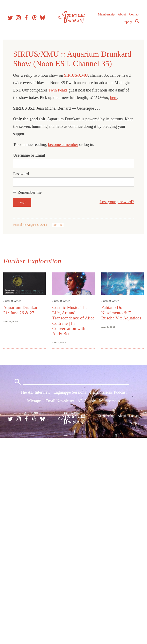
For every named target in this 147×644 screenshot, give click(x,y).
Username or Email (29, 155)
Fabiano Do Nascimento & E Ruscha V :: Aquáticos (121, 313)
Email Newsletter (60, 401)
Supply (127, 22)
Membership (106, 14)
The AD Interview (35, 392)
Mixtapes (35, 401)
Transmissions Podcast (108, 392)
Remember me (30, 192)
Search (137, 21)
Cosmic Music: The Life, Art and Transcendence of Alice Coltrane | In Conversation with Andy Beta (73, 321)
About (122, 14)
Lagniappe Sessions (70, 392)
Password (21, 174)
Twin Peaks (58, 90)
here (113, 97)
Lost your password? (117, 202)
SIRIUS (58, 225)
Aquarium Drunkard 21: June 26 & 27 (21, 310)
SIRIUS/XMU (76, 75)
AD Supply (87, 401)
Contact (134, 14)
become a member (63, 144)
